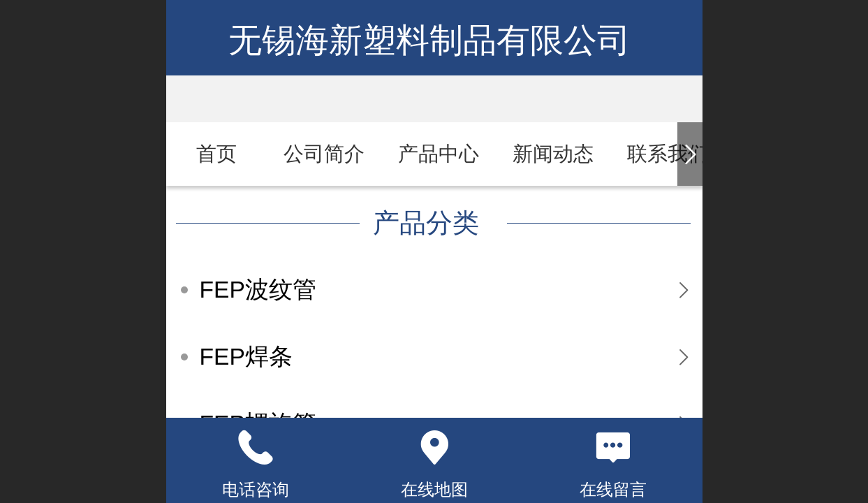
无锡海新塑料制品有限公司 (434, 40)
